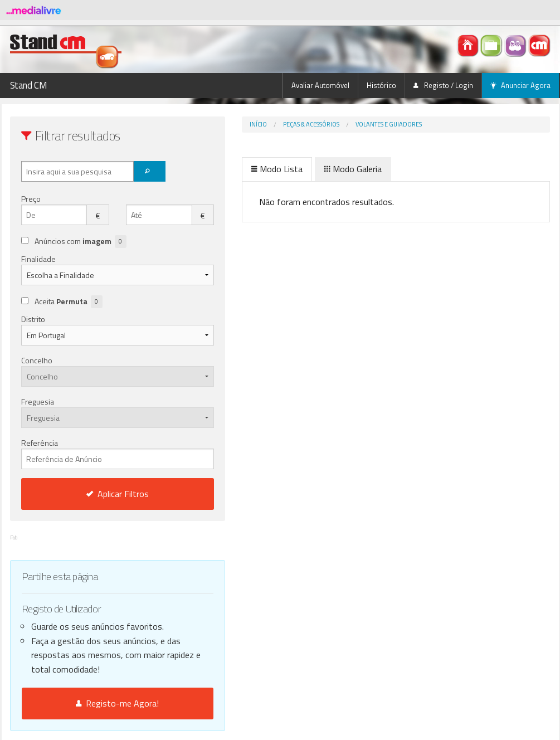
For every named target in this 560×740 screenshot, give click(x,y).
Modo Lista (231, 169)
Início (212, 124)
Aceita (69, 302)
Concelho (37, 360)
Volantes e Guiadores (342, 124)
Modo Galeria (307, 169)
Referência (94, 453)
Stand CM (29, 85)
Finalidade (38, 259)
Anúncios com (81, 242)
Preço (31, 199)
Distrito (33, 319)
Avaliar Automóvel (320, 85)
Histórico (381, 85)
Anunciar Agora (520, 85)
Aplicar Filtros (94, 494)
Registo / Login (443, 85)
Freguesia (38, 401)
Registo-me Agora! (94, 703)
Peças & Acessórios (265, 124)
